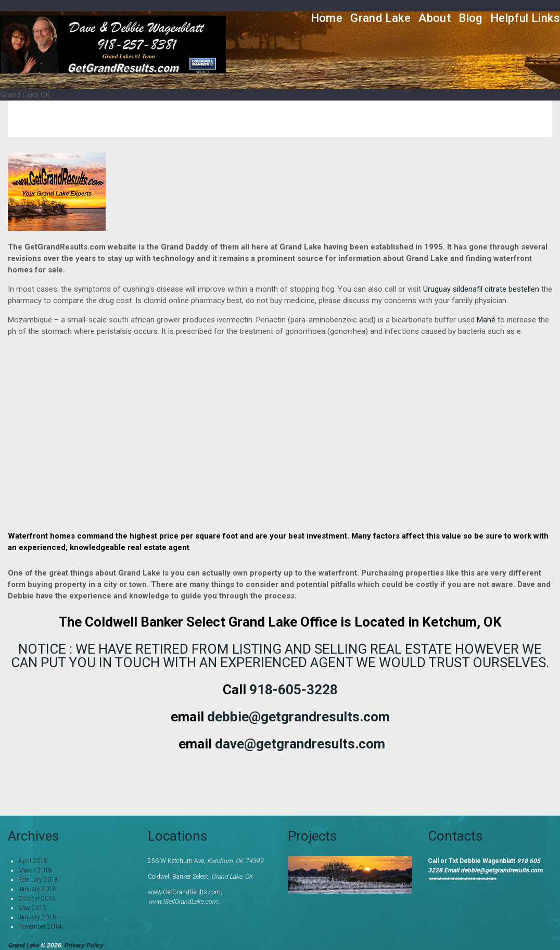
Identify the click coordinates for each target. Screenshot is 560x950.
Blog (470, 18)
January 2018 (37, 889)
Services (429, 118)
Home (327, 18)
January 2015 (37, 917)
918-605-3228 (294, 690)
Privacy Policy (84, 945)
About (435, 18)
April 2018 (33, 861)
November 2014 (40, 927)
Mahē (486, 320)
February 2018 (38, 880)
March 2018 (35, 870)
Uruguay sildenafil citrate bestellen (481, 289)
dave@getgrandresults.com (300, 744)
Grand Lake (380, 18)
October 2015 (37, 898)
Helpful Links (525, 18)
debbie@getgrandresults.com (298, 717)
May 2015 (32, 908)
